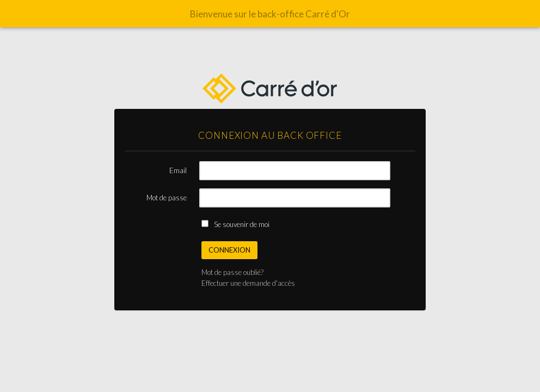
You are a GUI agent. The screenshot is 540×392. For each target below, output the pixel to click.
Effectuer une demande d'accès (248, 283)
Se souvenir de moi (242, 224)
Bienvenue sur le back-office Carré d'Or (270, 14)
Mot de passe (167, 198)
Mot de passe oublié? (232, 272)
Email (178, 170)
